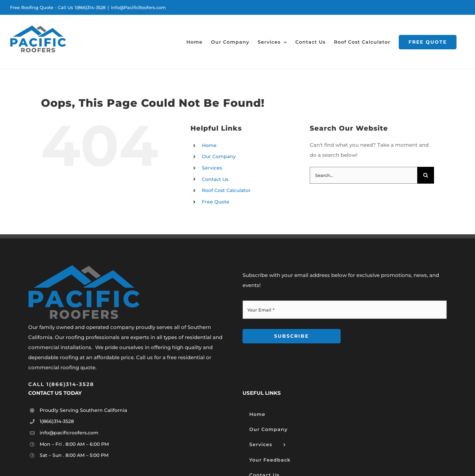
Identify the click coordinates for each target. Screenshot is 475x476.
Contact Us (215, 179)
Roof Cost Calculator (226, 190)
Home (209, 145)
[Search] (426, 175)
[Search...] (363, 175)
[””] (61, 384)
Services (212, 168)
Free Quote (216, 202)
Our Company (219, 156)
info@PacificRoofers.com (138, 7)
